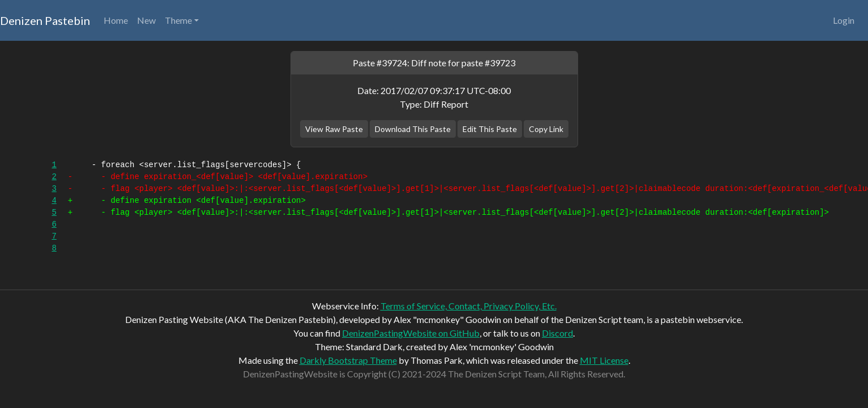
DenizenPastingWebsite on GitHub (411, 333)
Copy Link (546, 129)
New (146, 20)
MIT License (604, 360)
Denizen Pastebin (45, 20)
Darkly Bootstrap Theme (348, 360)
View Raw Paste (334, 129)
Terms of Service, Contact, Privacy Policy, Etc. (469, 306)
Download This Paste (413, 129)
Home (116, 20)
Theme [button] (178, 20)
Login (844, 20)
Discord (557, 333)
